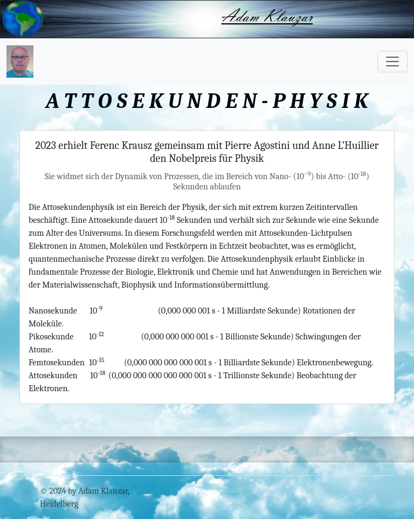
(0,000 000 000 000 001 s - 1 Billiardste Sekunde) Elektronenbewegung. (249, 363)
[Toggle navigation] (392, 62)
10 (96, 311)
